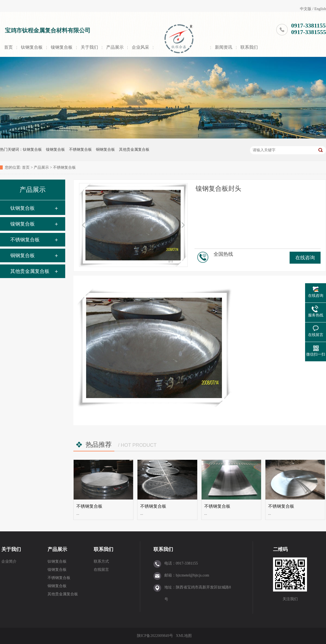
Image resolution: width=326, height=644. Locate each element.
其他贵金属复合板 (134, 150)
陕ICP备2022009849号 (155, 636)
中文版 (306, 9)
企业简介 (9, 561)
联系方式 (101, 561)
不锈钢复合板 (80, 150)
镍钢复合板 (62, 47)
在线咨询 (305, 258)
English (320, 9)
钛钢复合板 (32, 47)
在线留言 (101, 570)
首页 (8, 47)
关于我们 (89, 47)
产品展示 (115, 47)
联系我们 (249, 47)
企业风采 (140, 47)
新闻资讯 (224, 47)
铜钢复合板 (105, 150)
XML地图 (184, 636)
